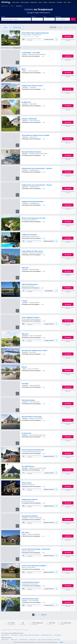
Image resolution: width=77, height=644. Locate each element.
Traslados (59, 2)
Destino (3, 17)
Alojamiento (34, 2)
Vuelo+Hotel (15, 2)
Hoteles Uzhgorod (5, 635)
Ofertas (45, 2)
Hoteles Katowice (5, 640)
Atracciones (52, 2)
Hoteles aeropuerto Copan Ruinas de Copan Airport (49, 640)
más (56, 642)
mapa (37, 37)
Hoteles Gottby (33, 640)
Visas (65, 2)
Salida (45, 17)
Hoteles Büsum (14, 635)
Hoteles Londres (14, 640)
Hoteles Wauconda (23, 640)
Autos (40, 2)
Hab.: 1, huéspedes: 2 (61, 19)
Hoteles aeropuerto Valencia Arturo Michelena (29, 635)
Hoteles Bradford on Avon (47, 635)
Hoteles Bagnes (58, 635)
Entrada (33, 17)
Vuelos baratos (25, 2)
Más (69, 2)
